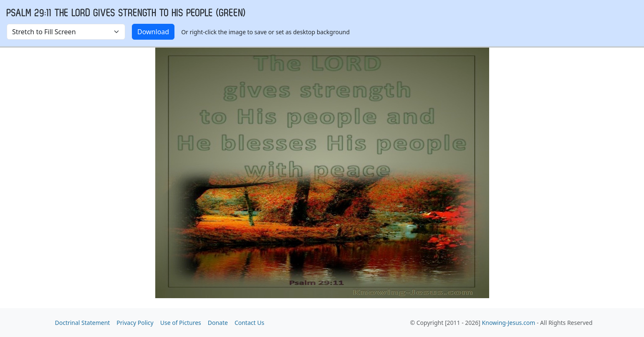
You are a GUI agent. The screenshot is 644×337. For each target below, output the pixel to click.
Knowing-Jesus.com (509, 323)
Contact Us (249, 323)
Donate (218, 323)
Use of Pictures (181, 323)
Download (153, 32)
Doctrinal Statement (83, 323)
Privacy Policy (135, 323)
